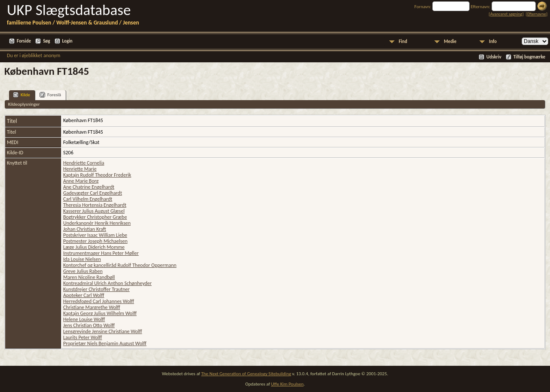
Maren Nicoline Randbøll (89, 277)
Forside (24, 41)
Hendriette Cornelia (84, 163)
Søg (46, 41)
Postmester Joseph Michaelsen (95, 241)
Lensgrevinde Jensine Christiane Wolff (102, 331)
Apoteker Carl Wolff (84, 295)
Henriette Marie (80, 169)
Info (493, 41)
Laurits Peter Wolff (82, 337)
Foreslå (50, 95)
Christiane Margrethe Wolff (92, 307)
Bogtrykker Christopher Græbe (95, 217)
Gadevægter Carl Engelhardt (93, 193)
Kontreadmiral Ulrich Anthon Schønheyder (107, 283)
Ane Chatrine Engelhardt (89, 187)
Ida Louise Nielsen (82, 259)
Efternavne (537, 14)
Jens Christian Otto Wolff (89, 325)
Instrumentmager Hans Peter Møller (101, 253)
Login (67, 41)
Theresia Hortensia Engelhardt (95, 205)
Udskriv (494, 57)
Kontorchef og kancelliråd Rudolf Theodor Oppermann (120, 265)
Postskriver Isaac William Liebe (95, 235)
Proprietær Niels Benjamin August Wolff (105, 343)
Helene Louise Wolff (84, 319)
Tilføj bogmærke (529, 57)
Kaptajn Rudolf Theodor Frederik (97, 175)
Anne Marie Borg (81, 181)
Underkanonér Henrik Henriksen (97, 223)
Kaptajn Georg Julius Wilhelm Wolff (100, 313)
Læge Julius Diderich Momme (94, 247)
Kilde (21, 95)
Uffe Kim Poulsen (287, 384)
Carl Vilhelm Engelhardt (88, 199)
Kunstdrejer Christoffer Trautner (96, 289)
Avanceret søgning (506, 14)
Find (403, 41)
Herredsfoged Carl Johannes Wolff (99, 301)
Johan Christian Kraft (85, 229)
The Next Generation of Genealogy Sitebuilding (246, 374)
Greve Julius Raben (83, 271)
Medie (450, 41)
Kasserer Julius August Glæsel (94, 211)
